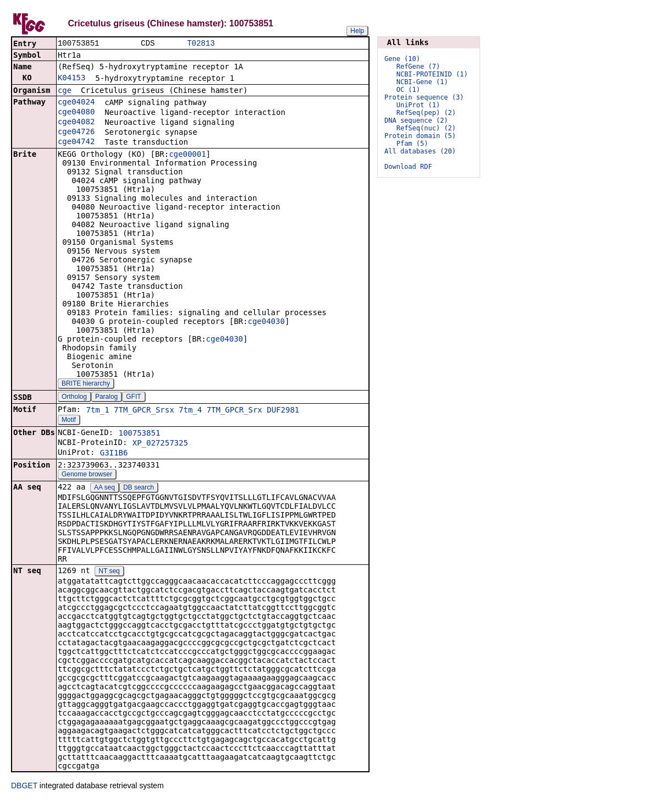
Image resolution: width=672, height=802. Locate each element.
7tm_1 (97, 411)
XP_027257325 (160, 444)
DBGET (24, 787)
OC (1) (408, 90)
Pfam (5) (412, 144)
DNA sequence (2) (416, 120)
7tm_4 (190, 411)
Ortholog (74, 398)
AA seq (104, 488)
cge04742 (76, 142)
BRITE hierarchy (86, 384)
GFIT (133, 398)
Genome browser (87, 475)
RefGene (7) (418, 67)
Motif (69, 421)
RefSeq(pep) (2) (426, 113)
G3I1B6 (114, 454)
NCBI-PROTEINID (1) (432, 74)
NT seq (109, 572)
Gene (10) (402, 59)
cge (65, 91)
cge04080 (76, 113)
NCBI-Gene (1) (422, 82)
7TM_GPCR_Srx (235, 411)
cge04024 (76, 103)
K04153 (72, 79)
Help (357, 31)
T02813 (201, 44)
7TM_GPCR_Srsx (144, 411)
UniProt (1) (418, 105)
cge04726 (76, 133)
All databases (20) (420, 151)
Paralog (106, 398)
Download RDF (408, 167)
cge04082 (76, 123)
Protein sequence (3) (424, 97)
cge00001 (187, 155)
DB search (139, 488)
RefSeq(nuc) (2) (426, 128)
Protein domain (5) (420, 136)
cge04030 (266, 322)
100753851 (139, 434)
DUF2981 (283, 411)
